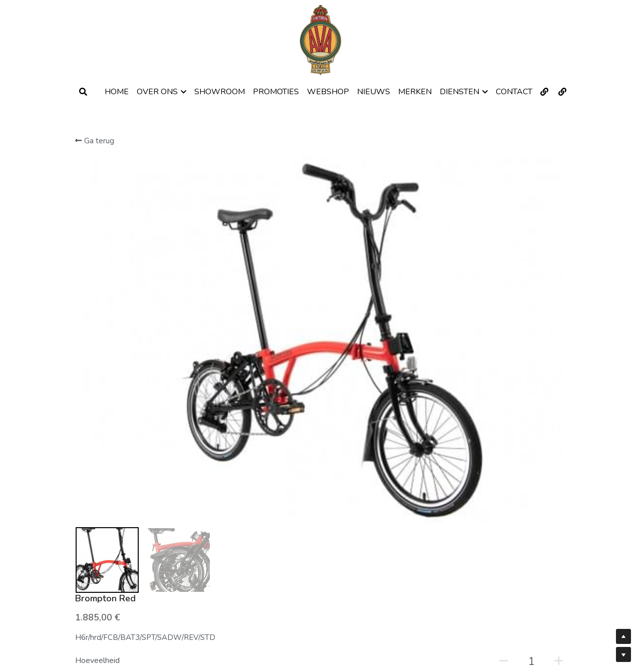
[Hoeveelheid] (470, 225)
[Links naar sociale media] (544, 92)
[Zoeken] (83, 92)
